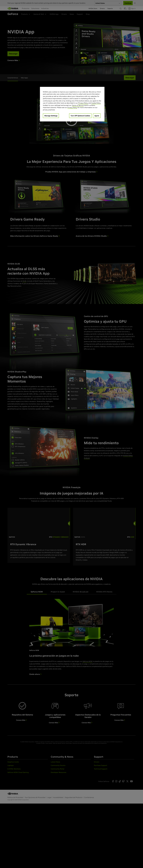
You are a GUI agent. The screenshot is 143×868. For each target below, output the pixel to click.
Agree (97, 116)
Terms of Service (78, 105)
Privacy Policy (83, 103)
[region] (72, 104)
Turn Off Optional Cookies (80, 116)
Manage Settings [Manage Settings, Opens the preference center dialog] (51, 116)
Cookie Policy (96, 103)
